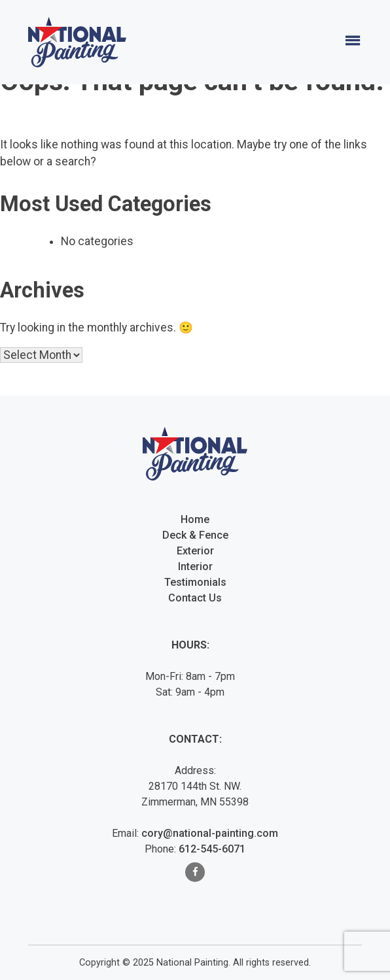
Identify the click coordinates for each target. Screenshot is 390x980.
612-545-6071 (212, 849)
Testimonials (195, 582)
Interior (195, 566)
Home (195, 519)
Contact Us (195, 598)
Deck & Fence (195, 535)
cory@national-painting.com (210, 833)
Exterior (195, 551)
